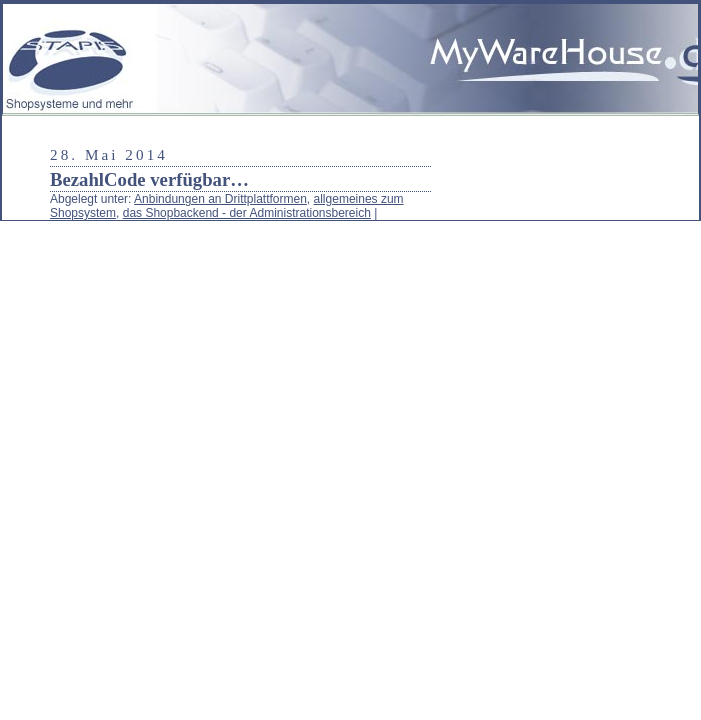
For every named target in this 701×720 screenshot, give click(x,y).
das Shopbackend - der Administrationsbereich (247, 213)
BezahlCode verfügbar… (149, 179)
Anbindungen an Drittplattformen (220, 199)
